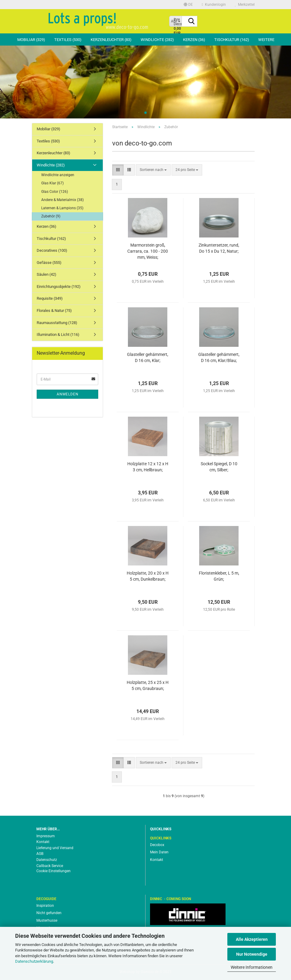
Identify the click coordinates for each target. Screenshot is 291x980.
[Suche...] (192, 22)
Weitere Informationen (252, 967)
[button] (188, 5)
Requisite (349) (50, 298)
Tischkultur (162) (232, 40)
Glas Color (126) (55, 192)
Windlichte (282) (157, 40)
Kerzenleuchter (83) (111, 40)
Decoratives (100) (52, 250)
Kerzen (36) (194, 40)
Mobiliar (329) (31, 40)
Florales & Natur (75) (54, 311)
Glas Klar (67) (52, 183)
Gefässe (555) (49, 263)
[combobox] (153, 170)
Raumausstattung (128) (57, 323)
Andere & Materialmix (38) (62, 200)
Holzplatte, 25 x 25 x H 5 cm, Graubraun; (148, 685)
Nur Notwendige (252, 954)
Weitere (266, 40)
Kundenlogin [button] (214, 5)
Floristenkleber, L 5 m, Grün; (219, 576)
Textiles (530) (68, 40)
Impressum (46, 836)
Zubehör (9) (51, 216)
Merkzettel (245, 5)
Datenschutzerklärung (34, 961)
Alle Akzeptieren (252, 939)
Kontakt (43, 842)
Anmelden (68, 394)
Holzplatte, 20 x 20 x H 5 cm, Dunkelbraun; (148, 576)
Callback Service (50, 866)
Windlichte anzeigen (58, 175)
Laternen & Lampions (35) (62, 208)
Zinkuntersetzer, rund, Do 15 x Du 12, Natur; (219, 248)
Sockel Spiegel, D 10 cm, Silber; (219, 467)
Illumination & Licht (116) (58, 335)
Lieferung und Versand (55, 848)
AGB (40, 854)
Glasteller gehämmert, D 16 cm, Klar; (148, 357)
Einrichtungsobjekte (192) (59, 287)
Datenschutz (47, 860)
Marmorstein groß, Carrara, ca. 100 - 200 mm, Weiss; (148, 251)
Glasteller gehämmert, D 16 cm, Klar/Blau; (219, 357)
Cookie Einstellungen (54, 871)
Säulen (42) (47, 274)
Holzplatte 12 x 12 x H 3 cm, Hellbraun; (148, 467)
